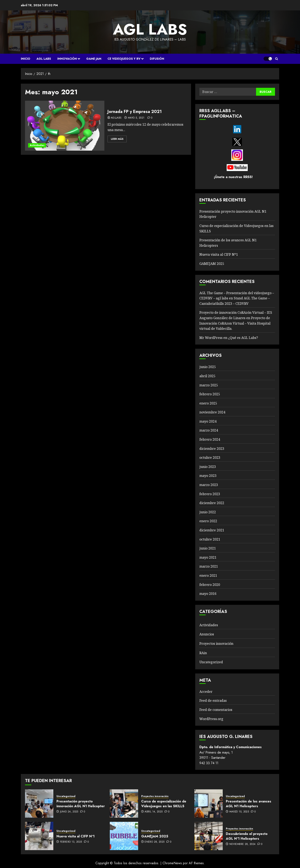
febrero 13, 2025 (71, 842)
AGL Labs (44, 59)
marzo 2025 (209, 385)
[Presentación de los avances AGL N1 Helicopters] (209, 804)
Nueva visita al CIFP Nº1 (219, 254)
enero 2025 (208, 403)
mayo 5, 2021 (136, 118)
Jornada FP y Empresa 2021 (135, 112)
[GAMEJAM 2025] (124, 836)
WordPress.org (211, 719)
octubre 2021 (210, 539)
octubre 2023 (210, 458)
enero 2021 (208, 575)
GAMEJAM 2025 (212, 264)
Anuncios (207, 634)
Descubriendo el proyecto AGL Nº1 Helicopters (247, 836)
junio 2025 (208, 367)
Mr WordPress (211, 338)
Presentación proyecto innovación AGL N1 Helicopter (81, 804)
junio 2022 (208, 512)
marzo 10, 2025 (239, 812)
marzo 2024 (209, 430)
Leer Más (117, 139)
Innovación (67, 59)
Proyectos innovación (216, 644)
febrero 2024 (210, 439)
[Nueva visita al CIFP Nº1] (39, 836)
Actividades (37, 145)
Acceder (206, 692)
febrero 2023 (210, 494)
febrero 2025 (210, 394)
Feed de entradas (213, 701)
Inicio (26, 59)
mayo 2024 (208, 421)
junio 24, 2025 (69, 812)
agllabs (116, 118)
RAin (203, 653)
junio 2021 (208, 548)
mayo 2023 (208, 476)
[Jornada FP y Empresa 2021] (65, 126)
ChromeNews (172, 863)
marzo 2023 (209, 485)
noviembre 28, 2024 (242, 844)
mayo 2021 (208, 557)
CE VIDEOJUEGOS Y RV (124, 59)
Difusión (157, 59)
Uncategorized (211, 662)
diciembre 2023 (212, 449)
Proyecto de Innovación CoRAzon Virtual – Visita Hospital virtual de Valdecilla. (235, 323)
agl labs (150, 29)
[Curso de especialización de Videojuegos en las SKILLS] (124, 804)
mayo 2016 (208, 594)
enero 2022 (208, 521)
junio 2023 (208, 467)
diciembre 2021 (212, 530)
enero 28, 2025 (154, 842)
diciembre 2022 (212, 503)
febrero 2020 (210, 585)
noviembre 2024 (212, 412)
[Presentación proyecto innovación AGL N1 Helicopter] (39, 804)
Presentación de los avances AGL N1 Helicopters (249, 804)
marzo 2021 (209, 566)
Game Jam (94, 59)
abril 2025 (207, 376)
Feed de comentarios (216, 710)
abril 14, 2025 (154, 812)
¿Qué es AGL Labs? (243, 338)
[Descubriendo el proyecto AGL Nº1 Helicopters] (209, 836)
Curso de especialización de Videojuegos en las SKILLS (164, 804)
